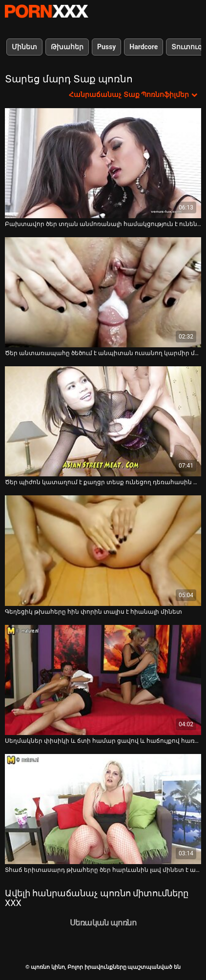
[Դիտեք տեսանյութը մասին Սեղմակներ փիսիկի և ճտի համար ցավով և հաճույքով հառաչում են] (103, 680)
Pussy (106, 47)
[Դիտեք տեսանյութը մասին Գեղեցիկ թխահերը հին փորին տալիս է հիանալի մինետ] (103, 550)
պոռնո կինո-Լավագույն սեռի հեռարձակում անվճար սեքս (46, 11)
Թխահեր (67, 47)
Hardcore (144, 47)
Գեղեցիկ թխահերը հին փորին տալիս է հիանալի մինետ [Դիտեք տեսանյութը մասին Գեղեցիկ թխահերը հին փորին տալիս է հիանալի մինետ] (93, 612)
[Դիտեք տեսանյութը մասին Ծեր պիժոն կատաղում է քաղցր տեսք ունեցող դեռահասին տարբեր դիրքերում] (103, 421)
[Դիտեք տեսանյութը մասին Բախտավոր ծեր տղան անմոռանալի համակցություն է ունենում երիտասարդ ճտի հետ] (103, 163)
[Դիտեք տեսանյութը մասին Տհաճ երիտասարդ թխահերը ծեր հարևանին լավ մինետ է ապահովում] (103, 809)
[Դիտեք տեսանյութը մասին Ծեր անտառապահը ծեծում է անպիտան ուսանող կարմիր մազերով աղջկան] (103, 292)
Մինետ (24, 47)
